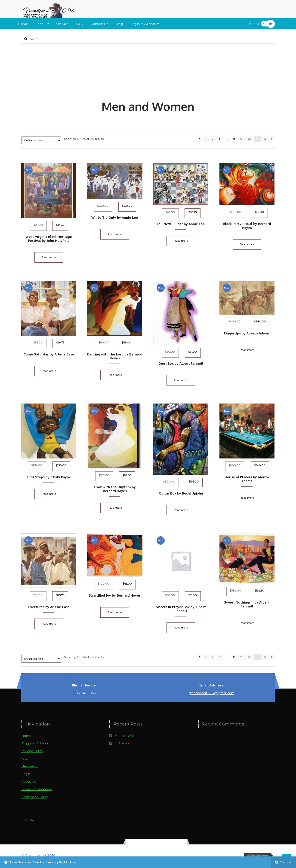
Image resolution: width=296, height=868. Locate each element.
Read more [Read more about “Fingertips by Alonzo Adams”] (247, 350)
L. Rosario (122, 744)
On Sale (62, 24)
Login (26, 774)
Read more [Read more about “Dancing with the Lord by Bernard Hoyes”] (115, 375)
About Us (29, 782)
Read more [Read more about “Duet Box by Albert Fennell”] (181, 380)
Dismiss (286, 862)
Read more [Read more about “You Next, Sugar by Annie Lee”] (181, 241)
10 (249, 139)
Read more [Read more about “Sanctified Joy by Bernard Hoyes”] (115, 613)
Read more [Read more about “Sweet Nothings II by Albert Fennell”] (247, 623)
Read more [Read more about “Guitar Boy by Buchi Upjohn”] (181, 510)
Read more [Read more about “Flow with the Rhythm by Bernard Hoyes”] (115, 508)
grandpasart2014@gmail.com (211, 693)
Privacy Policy (32, 751)
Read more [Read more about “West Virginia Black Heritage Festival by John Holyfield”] (49, 257)
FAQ (80, 24)
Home (23, 24)
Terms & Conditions (36, 789)
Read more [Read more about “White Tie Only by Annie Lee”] (115, 234)
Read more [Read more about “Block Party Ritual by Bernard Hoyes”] (247, 244)
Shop (40, 24)
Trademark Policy (35, 797)
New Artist (30, 767)
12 (265, 139)
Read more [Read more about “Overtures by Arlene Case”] (49, 624)
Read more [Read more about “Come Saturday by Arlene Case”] (49, 371)
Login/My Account (145, 24)
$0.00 (259, 24)
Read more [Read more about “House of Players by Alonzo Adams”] (247, 498)
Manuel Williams (127, 736)
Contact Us (99, 24)
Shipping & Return (36, 744)
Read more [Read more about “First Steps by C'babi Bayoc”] (49, 494)
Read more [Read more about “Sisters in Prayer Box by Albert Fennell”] (181, 628)
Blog (119, 24)
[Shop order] (41, 140)
